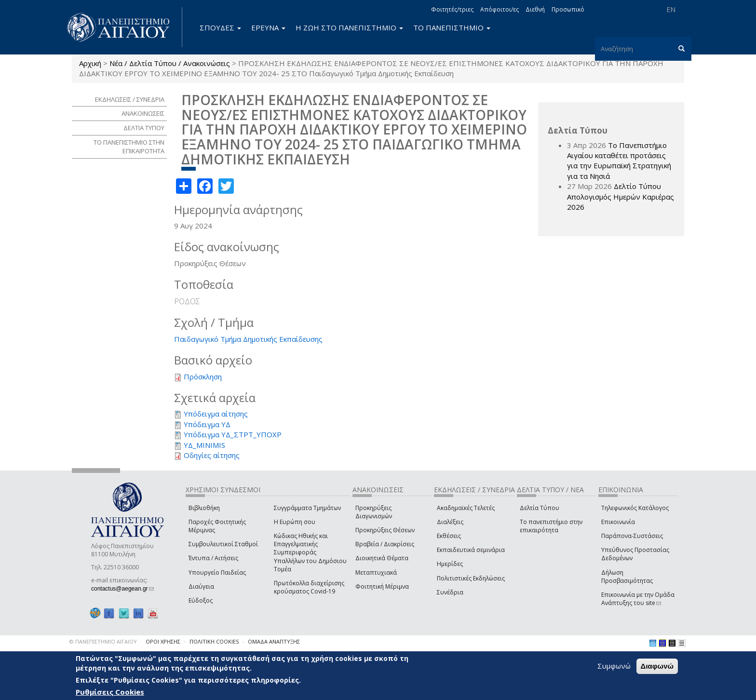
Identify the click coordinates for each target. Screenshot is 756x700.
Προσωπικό (568, 9)
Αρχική (90, 63)
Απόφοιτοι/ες (499, 9)
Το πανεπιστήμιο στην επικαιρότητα (551, 526)
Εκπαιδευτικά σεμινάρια (471, 550)
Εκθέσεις (449, 536)
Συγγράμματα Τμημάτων (307, 508)
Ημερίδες (450, 564)
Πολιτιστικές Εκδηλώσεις (471, 578)
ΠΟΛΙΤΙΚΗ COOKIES (214, 641)
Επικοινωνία (618, 522)
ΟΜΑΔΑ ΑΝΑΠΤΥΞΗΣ (274, 641)
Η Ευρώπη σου (295, 522)
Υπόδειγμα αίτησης (216, 414)
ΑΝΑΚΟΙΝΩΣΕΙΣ (143, 113)
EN (671, 9)
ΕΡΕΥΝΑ (268, 27)
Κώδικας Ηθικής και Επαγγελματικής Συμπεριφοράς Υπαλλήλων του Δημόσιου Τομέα (310, 552)
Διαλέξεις (450, 522)
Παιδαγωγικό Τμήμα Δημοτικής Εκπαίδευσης (248, 339)
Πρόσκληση (203, 377)
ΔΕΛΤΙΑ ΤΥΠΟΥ (144, 128)
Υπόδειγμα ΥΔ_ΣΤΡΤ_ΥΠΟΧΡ (233, 434)
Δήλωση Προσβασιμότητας (627, 577)
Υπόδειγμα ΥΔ (207, 424)
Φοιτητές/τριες (452, 9)
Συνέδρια (450, 592)
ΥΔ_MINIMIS (204, 445)
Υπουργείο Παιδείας (217, 572)
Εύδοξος (201, 600)
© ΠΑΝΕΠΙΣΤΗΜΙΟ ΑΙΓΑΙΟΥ (103, 641)
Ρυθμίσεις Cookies (110, 692)
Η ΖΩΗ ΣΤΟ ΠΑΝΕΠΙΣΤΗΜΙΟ (349, 27)
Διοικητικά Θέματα (382, 558)
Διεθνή (535, 9)
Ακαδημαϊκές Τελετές (466, 508)
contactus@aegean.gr (122, 589)
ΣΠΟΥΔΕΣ (220, 27)
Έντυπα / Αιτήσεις (213, 558)
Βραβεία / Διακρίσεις (385, 544)
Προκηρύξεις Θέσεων (385, 530)
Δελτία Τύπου (540, 508)
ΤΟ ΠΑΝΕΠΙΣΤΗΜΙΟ (452, 27)
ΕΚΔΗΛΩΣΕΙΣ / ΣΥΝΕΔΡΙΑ (130, 99)
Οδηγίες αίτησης (212, 455)
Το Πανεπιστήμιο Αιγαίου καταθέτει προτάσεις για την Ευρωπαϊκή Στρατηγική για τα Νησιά (619, 161)
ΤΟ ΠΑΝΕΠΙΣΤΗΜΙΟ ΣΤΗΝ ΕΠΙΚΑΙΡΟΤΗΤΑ (129, 147)
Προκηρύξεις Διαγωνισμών (374, 512)
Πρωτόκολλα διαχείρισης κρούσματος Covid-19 (309, 587)
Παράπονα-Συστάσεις (632, 536)
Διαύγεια (201, 586)
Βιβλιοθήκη (204, 508)
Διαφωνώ (657, 666)
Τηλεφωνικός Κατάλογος (635, 508)
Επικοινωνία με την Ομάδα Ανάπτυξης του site (638, 599)
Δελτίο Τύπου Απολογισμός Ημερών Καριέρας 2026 (621, 196)
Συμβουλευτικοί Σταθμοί (223, 544)
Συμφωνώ (614, 666)
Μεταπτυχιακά (376, 572)
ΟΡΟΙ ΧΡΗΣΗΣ (163, 641)
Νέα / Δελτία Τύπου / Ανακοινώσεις (170, 63)
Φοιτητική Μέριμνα (382, 586)
